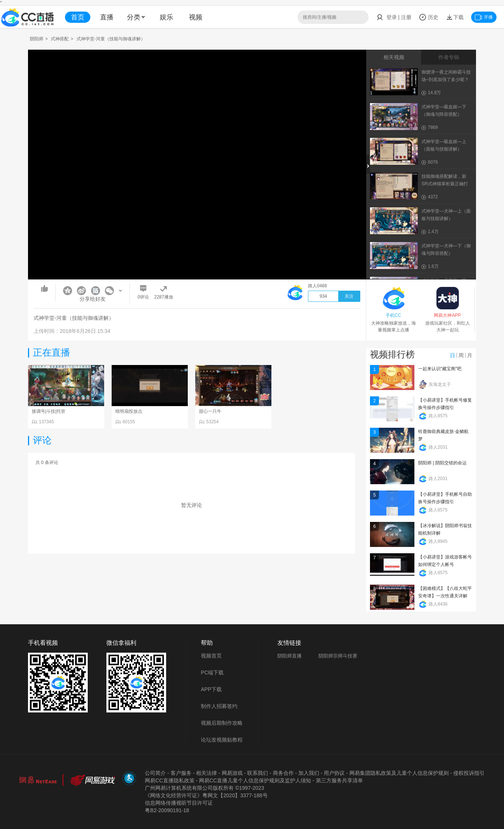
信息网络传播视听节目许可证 (179, 803)
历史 (429, 17)
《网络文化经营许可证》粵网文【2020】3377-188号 (206, 795)
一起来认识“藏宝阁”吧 (440, 369)
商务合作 (283, 773)
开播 (484, 17)
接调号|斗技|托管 (49, 411)
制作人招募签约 (219, 706)
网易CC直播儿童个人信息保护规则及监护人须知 (255, 780)
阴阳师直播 (290, 656)
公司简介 (155, 773)
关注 (349, 296)
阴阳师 (37, 39)
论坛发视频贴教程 (222, 740)
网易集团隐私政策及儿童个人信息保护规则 (399, 773)
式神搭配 (60, 39)
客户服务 (181, 773)
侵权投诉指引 (469, 773)
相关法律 (206, 773)
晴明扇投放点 (129, 411)
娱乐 (167, 17)
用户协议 (334, 773)
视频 (196, 17)
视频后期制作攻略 (222, 723)
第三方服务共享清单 (339, 780)
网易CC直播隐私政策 (169, 780)
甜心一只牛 (210, 411)
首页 (78, 17)
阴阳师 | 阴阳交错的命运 (442, 463)
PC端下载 (212, 672)
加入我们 (309, 773)
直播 (107, 17)
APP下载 (211, 689)
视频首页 (211, 656)
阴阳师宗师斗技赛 (338, 656)
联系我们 (258, 773)
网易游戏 (232, 773)
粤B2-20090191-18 (167, 810)
